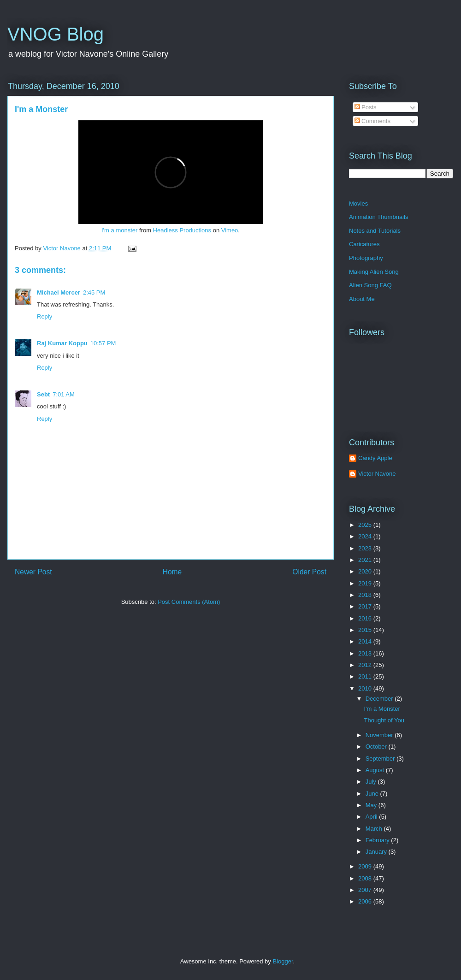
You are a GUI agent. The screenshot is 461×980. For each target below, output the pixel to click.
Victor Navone (377, 474)
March (375, 829)
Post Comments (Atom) (189, 602)
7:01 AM (64, 394)
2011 (366, 676)
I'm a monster (119, 230)
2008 (366, 878)
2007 (366, 890)
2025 (366, 525)
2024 (366, 536)
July (372, 782)
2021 (366, 560)
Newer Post (33, 572)
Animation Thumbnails (378, 217)
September (381, 759)
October (377, 747)
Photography (366, 258)
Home (172, 572)
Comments (372, 121)
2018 (366, 595)
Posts (366, 107)
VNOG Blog (56, 34)
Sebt (43, 394)
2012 (366, 665)
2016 (366, 618)
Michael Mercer (59, 292)
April (372, 817)
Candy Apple (375, 458)
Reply (44, 316)
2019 (366, 583)
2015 (366, 630)
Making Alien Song (374, 272)
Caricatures (364, 244)
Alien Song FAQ (370, 285)
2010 (366, 688)
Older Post (309, 572)
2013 (366, 653)
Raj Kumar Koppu (62, 343)
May (372, 805)
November (380, 735)
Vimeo (230, 230)
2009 (366, 866)
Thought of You (384, 720)
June (373, 794)
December (380, 699)
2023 (366, 548)
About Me (362, 299)
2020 (366, 571)
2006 (366, 901)
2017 (366, 606)
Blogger (283, 961)
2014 (366, 641)
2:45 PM (94, 292)
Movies (358, 204)
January (377, 852)
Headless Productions (182, 230)
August (376, 770)
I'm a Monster (41, 109)
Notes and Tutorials (375, 231)
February (378, 840)
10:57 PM (103, 343)
